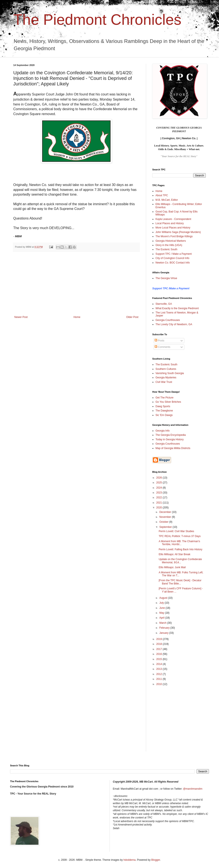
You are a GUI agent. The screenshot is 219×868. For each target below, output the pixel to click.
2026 (160, 478)
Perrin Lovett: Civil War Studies (176, 531)
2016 (160, 654)
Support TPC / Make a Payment (174, 254)
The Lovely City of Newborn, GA (174, 324)
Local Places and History (170, 223)
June (162, 608)
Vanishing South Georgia (170, 373)
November (166, 517)
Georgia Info (163, 431)
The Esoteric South (166, 249)
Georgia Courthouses (168, 320)
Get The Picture (164, 398)
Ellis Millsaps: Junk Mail (172, 567)
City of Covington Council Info (172, 258)
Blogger (156, 860)
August (164, 598)
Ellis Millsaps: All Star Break (175, 554)
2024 (160, 488)
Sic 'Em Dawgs (164, 415)
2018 (160, 644)
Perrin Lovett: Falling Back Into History (181, 549)
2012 (160, 674)
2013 (160, 669)
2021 (160, 503)
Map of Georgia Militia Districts (173, 448)
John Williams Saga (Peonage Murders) (178, 232)
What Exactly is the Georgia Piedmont (177, 308)
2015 (160, 659)
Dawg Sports (163, 406)
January (164, 633)
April (162, 618)
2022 (160, 498)
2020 (160, 508)
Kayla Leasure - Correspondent (173, 219)
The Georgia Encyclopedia (171, 435)
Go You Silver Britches (168, 402)
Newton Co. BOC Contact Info (173, 263)
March (163, 623)
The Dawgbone (164, 411)
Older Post (132, 317)
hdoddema (129, 860)
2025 (160, 483)
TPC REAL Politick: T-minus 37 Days (180, 536)
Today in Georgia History (169, 439)
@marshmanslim (193, 789)
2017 (160, 649)
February (165, 628)
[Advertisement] (76, 284)
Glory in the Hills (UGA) (169, 245)
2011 (160, 679)
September (166, 527)
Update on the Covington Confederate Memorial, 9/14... (180, 561)
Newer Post (21, 317)
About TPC (162, 195)
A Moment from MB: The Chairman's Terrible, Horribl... (179, 543)
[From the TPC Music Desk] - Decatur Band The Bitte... (180, 582)
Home (77, 317)
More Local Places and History (173, 228)
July (162, 603)
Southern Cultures (166, 369)
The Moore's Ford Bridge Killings (174, 236)
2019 (160, 639)
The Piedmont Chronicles (97, 20)
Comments (162, 347)
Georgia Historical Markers (171, 241)
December (166, 512)
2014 (160, 664)
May (162, 613)
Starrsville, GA (164, 304)
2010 (160, 684)
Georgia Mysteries (166, 378)
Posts (159, 341)
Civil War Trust (164, 382)
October (164, 522)
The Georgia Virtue (166, 278)
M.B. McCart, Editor (167, 200)
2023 (160, 493)
